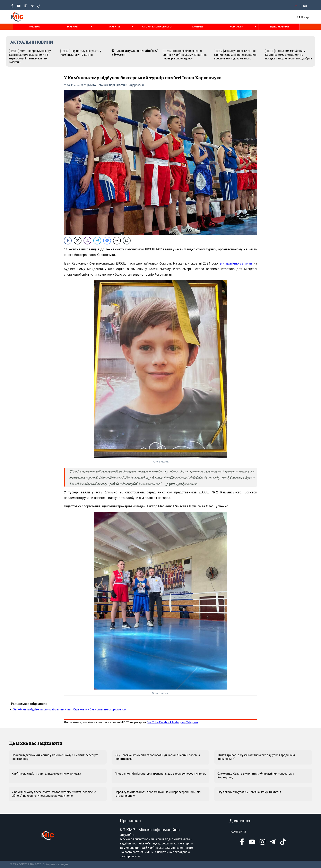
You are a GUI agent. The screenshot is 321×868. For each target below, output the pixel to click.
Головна (34, 27)
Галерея (197, 27)
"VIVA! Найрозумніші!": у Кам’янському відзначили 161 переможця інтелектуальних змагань (30, 56)
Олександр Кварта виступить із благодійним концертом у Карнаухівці (256, 775)
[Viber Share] (87, 241)
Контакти (236, 27)
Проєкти (114, 27)
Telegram (192, 722)
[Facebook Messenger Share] (107, 241)
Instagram (179, 722)
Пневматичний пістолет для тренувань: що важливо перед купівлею (160, 774)
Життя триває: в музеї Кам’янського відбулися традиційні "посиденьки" (256, 757)
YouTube (153, 722)
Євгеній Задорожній (130, 85)
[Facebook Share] (68, 241)
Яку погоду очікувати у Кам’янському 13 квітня (249, 792)
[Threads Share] (117, 241)
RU (305, 6)
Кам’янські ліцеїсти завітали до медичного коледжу (46, 774)
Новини (73, 27)
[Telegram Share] (97, 241)
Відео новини (279, 27)
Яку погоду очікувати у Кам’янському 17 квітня (81, 53)
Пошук (304, 17)
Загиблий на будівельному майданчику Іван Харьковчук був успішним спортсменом (70, 709)
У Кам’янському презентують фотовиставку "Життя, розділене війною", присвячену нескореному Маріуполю (54, 794)
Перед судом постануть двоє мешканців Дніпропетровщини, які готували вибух (158, 794)
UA (296, 6)
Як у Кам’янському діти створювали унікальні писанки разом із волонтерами (157, 757)
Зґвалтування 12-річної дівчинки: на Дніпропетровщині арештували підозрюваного (235, 55)
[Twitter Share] (78, 241)
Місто (92, 85)
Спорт (111, 85)
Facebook (165, 722)
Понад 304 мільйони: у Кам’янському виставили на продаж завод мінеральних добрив (289, 55)
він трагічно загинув (236, 263)
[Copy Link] (127, 241)
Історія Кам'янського (157, 27)
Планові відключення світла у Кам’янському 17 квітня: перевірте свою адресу (185, 55)
